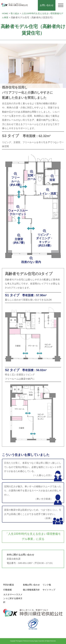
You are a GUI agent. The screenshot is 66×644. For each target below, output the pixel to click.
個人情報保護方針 (31, 590)
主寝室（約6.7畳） (19, 241)
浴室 (52, 180)
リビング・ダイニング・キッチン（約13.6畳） (45, 240)
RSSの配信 (9, 585)
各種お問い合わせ (31, 585)
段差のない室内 (31, 262)
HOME (5, 13)
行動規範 (8, 590)
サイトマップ (49, 590)
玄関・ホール (32, 177)
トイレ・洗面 (48, 194)
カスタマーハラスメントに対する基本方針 (13, 598)
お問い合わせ (47, 5)
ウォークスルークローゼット (18, 212)
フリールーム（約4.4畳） (15, 181)
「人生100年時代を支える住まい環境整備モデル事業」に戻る (33, 536)
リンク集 (47, 585)
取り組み (15, 13)
